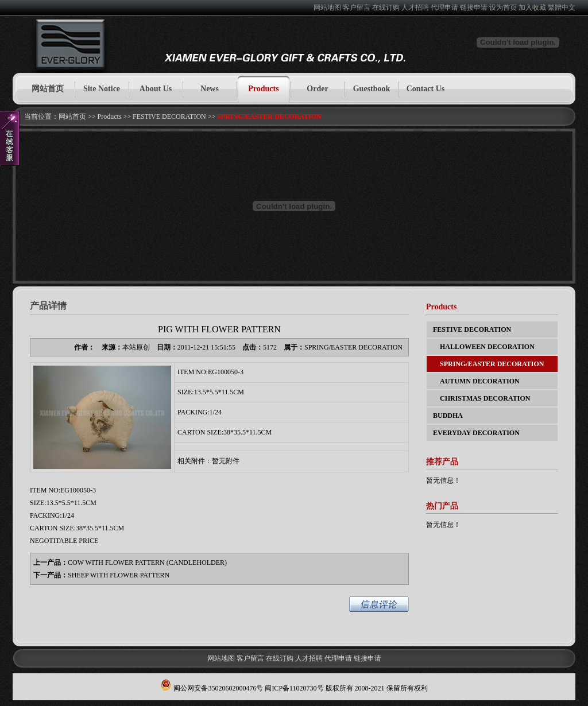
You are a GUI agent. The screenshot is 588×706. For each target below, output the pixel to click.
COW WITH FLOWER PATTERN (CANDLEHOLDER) (147, 563)
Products (263, 89)
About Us (156, 89)
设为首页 (503, 7)
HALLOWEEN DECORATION (484, 347)
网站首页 (48, 89)
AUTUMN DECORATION (476, 381)
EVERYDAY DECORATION (476, 433)
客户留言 (357, 7)
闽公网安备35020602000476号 (218, 688)
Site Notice (102, 89)
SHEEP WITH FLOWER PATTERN (119, 575)
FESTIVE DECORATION (169, 117)
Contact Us (426, 89)
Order (317, 89)
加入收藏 (532, 7)
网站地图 (327, 7)
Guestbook (372, 89)
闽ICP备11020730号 (294, 688)
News (210, 89)
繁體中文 (562, 7)
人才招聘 (415, 7)
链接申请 (474, 7)
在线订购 (386, 7)
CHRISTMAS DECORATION (481, 398)
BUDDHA (448, 416)
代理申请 (444, 7)
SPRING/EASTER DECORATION (269, 117)
